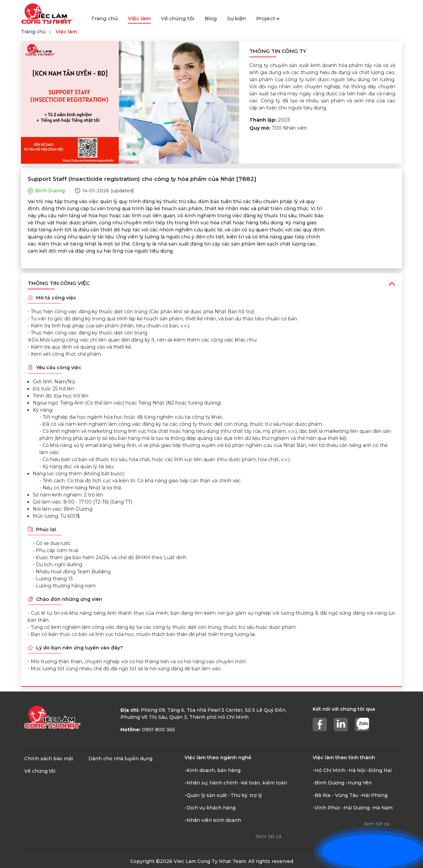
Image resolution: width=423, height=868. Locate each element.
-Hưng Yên (359, 783)
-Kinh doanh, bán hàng (213, 770)
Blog (211, 18)
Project (268, 18)
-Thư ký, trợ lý (245, 795)
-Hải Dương (356, 808)
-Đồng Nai (379, 770)
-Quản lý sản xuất (206, 795)
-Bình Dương (329, 783)
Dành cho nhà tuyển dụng (120, 759)
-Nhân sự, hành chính (211, 783)
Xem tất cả (269, 836)
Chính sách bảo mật (49, 759)
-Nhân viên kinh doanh (213, 820)
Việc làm (139, 18)
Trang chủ (104, 18)
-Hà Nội (356, 770)
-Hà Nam (382, 808)
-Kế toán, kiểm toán (263, 783)
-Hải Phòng (374, 795)
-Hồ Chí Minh (329, 770)
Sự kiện (236, 18)
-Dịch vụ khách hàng (210, 808)
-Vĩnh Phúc (327, 808)
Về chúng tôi (178, 18)
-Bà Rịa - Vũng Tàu (335, 795)
